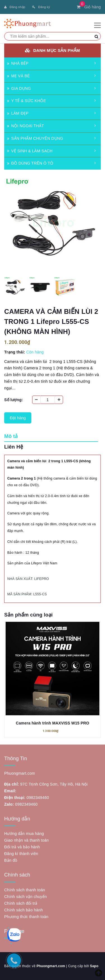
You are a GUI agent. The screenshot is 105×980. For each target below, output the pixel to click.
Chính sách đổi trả (21, 903)
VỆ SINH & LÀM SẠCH (30, 151)
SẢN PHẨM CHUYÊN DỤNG (35, 138)
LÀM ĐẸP (18, 113)
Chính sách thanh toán (25, 890)
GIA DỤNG (19, 88)
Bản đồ (11, 860)
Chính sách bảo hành (24, 910)
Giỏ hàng (89, 7)
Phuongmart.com (51, 966)
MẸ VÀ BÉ (18, 76)
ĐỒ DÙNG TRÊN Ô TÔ (30, 163)
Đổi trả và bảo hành (22, 847)
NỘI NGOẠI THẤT (25, 126)
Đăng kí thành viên (21, 854)
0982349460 (38, 798)
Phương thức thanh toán (26, 917)
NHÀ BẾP (18, 63)
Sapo (94, 966)
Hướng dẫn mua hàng (24, 834)
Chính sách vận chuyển (25, 897)
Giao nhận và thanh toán (26, 840)
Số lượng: (14, 400)
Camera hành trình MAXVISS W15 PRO (52, 723)
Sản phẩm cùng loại (28, 615)
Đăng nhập (15, 7)
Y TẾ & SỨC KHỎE (26, 101)
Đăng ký (41, 7)
